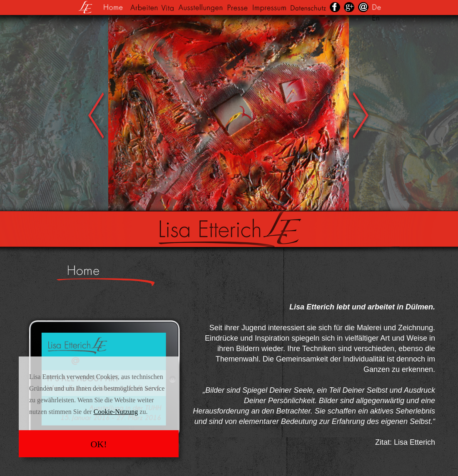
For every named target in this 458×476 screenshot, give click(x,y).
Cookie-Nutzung (116, 412)
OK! (98, 444)
